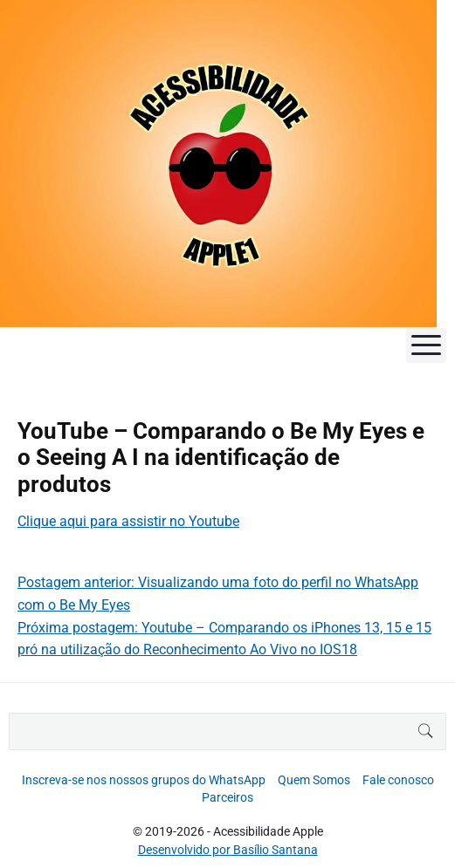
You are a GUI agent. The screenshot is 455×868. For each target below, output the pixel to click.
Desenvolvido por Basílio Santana (228, 850)
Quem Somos (314, 780)
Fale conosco (398, 780)
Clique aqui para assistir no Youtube (128, 521)
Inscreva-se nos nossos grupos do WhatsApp (144, 780)
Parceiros (227, 797)
